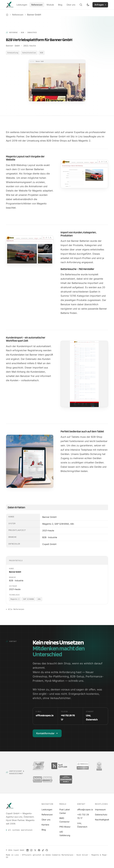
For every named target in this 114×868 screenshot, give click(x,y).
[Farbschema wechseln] (88, 5)
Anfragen (100, 5)
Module (50, 5)
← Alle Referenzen (15, 609)
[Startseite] (7, 15)
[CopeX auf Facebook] (39, 850)
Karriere (45, 825)
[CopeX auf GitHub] (47, 850)
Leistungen (22, 5)
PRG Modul (65, 827)
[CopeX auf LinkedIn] (27, 850)
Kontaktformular (47, 733)
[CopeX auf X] (35, 850)
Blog (60, 5)
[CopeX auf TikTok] (43, 850)
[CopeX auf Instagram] (31, 850)
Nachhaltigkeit (102, 820)
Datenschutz (101, 815)
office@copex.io (85, 809)
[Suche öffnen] (81, 5)
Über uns (71, 5)
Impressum (100, 809)
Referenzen (37, 5)
